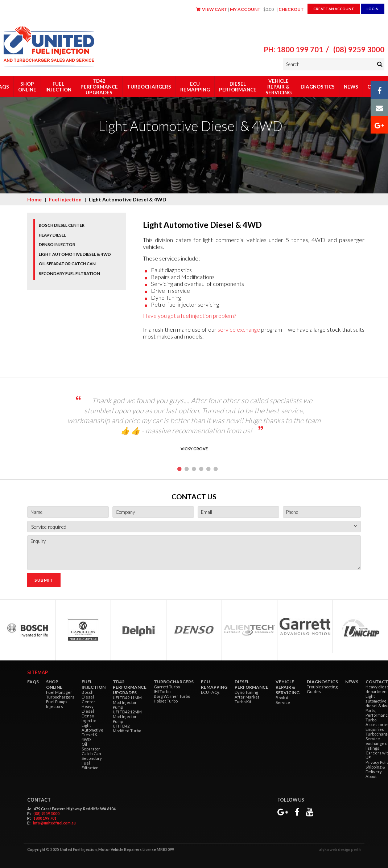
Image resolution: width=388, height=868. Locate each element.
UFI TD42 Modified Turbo (127, 728)
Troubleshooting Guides (322, 689)
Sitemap (38, 672)
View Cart (215, 9)
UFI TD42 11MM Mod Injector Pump (127, 702)
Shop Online (27, 87)
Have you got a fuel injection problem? (189, 316)
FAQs (33, 682)
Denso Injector (57, 244)
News (351, 87)
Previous (55, 428)
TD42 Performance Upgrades (99, 87)
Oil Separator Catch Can (67, 264)
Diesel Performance (238, 87)
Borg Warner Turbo (172, 696)
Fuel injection (58, 87)
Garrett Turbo (167, 687)
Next (333, 428)
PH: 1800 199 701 (293, 49)
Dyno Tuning (246, 692)
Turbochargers (149, 87)
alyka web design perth (340, 849)
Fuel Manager (59, 692)
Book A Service (283, 700)
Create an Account (334, 9)
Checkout (291, 9)
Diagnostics (318, 87)
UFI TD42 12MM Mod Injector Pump (127, 716)
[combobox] (194, 527)
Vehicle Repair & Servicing (278, 87)
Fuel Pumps (57, 702)
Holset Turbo (166, 701)
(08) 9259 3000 (359, 49)
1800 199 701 (45, 818)
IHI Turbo (162, 691)
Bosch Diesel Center (62, 225)
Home (34, 199)
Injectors (55, 706)
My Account (245, 9)
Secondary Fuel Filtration (69, 273)
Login (373, 9)
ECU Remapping (195, 87)
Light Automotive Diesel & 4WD (75, 254)
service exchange (239, 329)
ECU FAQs (210, 692)
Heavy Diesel (52, 235)
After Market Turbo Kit (247, 699)
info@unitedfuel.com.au (54, 823)
